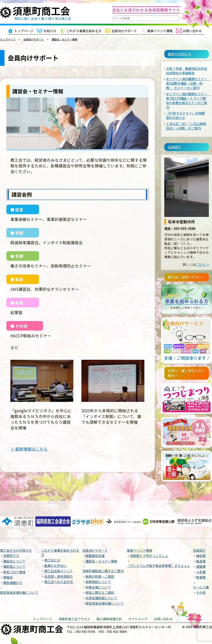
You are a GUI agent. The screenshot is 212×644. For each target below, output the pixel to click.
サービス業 (201, 570)
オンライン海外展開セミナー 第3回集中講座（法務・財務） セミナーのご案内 (188, 79)
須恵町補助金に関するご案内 (103, 554)
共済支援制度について (101, 581)
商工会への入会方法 (59, 565)
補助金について (14, 550)
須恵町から (11, 539)
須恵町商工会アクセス (74, 602)
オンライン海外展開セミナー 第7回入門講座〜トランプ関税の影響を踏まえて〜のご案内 (188, 97)
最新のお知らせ (175, 54)
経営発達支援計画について (19, 576)
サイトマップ (138, 602)
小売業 (201, 555)
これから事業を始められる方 (60, 536)
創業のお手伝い (55, 549)
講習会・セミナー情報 (101, 544)
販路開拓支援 (95, 539)
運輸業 (201, 550)
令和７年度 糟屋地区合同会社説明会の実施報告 (187, 67)
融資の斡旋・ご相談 (100, 559)
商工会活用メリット (59, 554)
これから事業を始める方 (84, 31)
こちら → (202, 257)
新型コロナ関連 (14, 555)
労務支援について (98, 570)
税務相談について (98, 565)
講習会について (14, 544)
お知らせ (50, 31)
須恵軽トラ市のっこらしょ (149, 539)
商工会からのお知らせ (16, 533)
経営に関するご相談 (100, 576)
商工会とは (52, 543)
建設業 (201, 539)
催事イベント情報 (160, 31)
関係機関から (13, 566)
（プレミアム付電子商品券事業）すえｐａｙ (158, 549)
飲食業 (201, 561)
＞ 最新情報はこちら (29, 449)
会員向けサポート (124, 31)
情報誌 (8, 561)
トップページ (24, 31)
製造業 (201, 544)
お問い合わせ (192, 31)
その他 (201, 576)
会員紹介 (171, 143)
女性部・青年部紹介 (59, 559)
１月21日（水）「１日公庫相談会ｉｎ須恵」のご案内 (186, 122)
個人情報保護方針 (109, 602)
